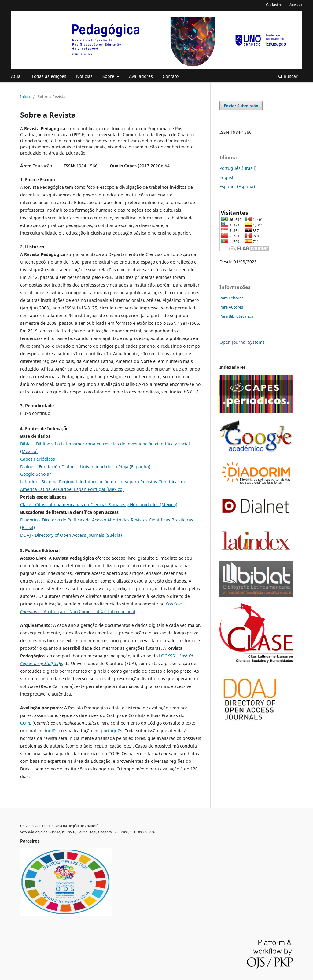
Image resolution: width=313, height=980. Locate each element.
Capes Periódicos (38, 459)
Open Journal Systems (242, 342)
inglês (51, 731)
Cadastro (274, 5)
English (227, 177)
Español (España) (237, 186)
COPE (26, 723)
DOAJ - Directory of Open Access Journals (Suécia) (71, 535)
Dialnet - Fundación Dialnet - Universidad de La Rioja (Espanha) (85, 467)
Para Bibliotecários (236, 316)
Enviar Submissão (241, 106)
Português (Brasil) (238, 168)
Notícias (84, 76)
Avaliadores (141, 76)
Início (25, 97)
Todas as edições (49, 76)
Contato (171, 76)
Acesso (296, 5)
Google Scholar (36, 474)
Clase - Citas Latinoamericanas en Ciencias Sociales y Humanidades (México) (99, 505)
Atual (16, 76)
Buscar (288, 76)
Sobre (109, 76)
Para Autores (231, 307)
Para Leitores (231, 298)
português (112, 731)
